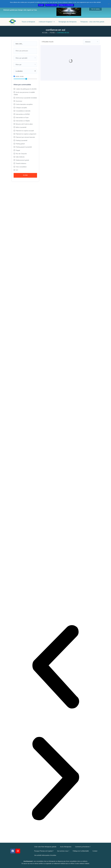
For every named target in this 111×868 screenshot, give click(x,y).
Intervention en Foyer (22, 118)
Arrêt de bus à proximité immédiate (26, 98)
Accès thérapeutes (66, 847)
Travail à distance (21, 163)
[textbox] (25, 58)
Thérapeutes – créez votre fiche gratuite (92, 22)
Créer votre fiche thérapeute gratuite (45, 847)
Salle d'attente (20, 157)
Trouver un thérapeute (28, 22)
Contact (95, 851)
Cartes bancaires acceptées (24, 104)
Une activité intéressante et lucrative (45, 855)
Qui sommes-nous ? (63, 851)
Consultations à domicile (23, 111)
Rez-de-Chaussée (21, 154)
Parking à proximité (21, 140)
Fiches (52, 33)
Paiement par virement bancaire (25, 137)
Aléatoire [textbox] (88, 42)
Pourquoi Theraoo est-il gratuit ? (44, 851)
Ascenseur (19, 101)
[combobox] (25, 51)
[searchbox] (25, 51)
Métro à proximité (21, 127)
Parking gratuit (20, 144)
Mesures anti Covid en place (24, 124)
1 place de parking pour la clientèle (26, 89)
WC (17, 170)
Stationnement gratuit (22, 160)
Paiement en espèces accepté (25, 131)
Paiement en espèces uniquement (26, 134)
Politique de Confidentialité (81, 851)
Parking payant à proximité (24, 147)
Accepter (41, 5)
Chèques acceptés (21, 108)
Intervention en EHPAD (23, 114)
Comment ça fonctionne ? (83, 847)
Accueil (45, 33)
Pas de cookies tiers (51, 5)
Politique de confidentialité (66, 5)
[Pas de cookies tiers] (109, 4)
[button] (55, 667)
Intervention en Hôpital (23, 121)
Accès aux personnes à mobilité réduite (24, 93)
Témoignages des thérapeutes (68, 22)
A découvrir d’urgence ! (47, 22)
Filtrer (25, 175)
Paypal (18, 150)
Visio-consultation (21, 167)
